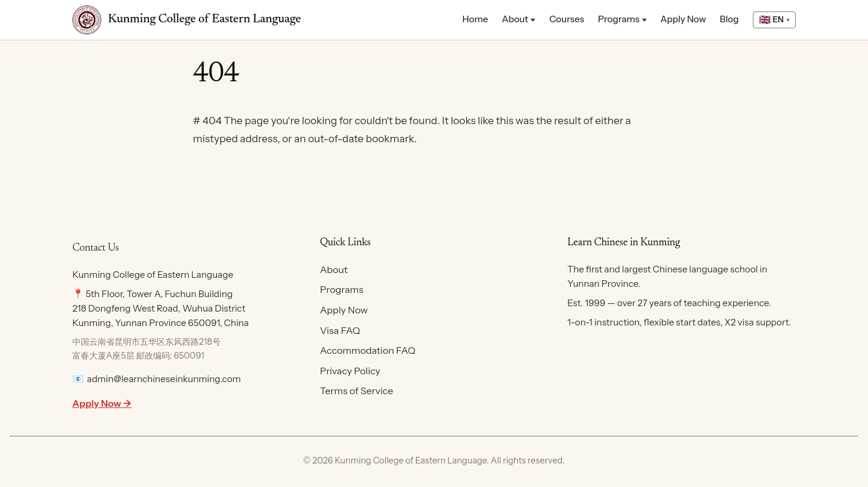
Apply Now (684, 19)
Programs (619, 19)
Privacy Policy (350, 371)
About (515, 19)
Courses (567, 19)
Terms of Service (357, 391)
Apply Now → (102, 403)
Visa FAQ (340, 330)
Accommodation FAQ (368, 350)
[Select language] (774, 20)
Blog (729, 19)
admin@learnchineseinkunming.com (164, 379)
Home (475, 19)
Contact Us (96, 248)
